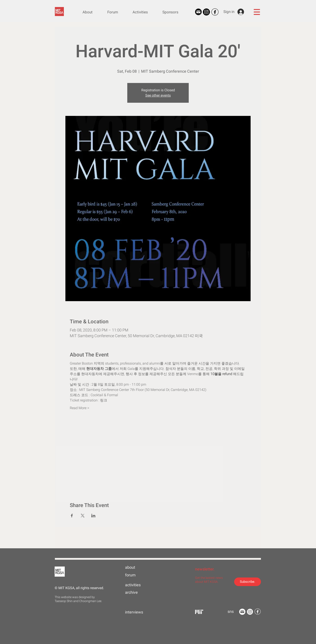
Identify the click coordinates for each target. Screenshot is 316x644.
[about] (139, 567)
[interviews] (139, 612)
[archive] (139, 592)
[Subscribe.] (248, 582)
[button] (257, 12)
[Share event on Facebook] (72, 516)
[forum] (139, 575)
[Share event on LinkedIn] (93, 516)
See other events (158, 95)
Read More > (79, 408)
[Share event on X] (83, 516)
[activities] (139, 585)
